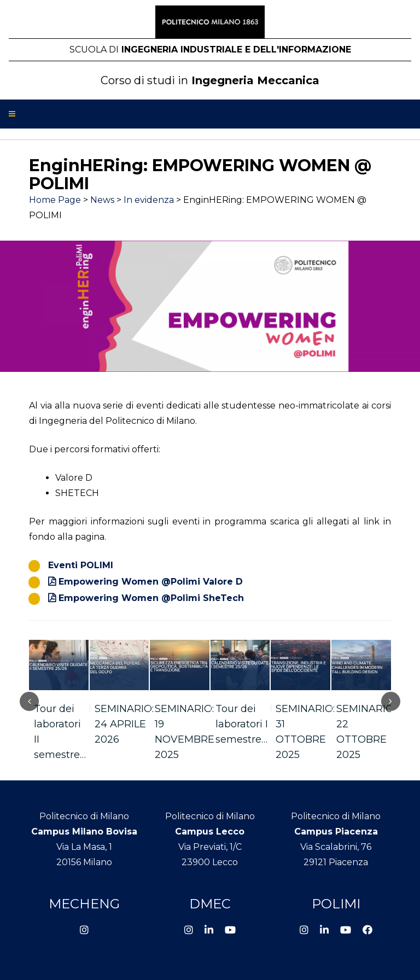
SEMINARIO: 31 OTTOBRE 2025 (305, 732)
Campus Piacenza (336, 832)
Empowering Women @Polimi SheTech (151, 598)
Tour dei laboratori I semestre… (242, 724)
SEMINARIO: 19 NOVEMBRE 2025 (185, 732)
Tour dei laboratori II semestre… (60, 732)
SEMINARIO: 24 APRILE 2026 (124, 724)
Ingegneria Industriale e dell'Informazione (210, 49)
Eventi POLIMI (81, 565)
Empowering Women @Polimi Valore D (151, 582)
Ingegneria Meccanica (210, 80)
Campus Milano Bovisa (84, 832)
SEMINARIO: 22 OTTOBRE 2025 (366, 732)
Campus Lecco (210, 832)
